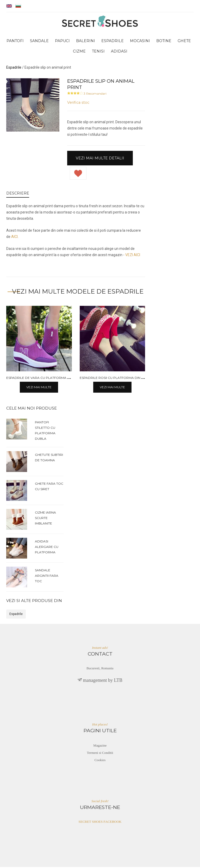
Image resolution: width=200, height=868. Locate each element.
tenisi (98, 52)
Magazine (100, 746)
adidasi (119, 52)
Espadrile (16, 615)
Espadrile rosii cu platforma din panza (116, 378)
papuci (62, 42)
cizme (79, 52)
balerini (86, 42)
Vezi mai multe (39, 388)
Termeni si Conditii (100, 753)
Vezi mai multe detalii (100, 159)
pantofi (15, 42)
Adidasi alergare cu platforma (47, 548)
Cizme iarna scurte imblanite (45, 519)
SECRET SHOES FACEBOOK (100, 822)
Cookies (100, 761)
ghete (184, 42)
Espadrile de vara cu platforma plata (42, 378)
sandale (39, 42)
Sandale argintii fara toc (47, 576)
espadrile (113, 42)
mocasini (140, 42)
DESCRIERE (18, 194)
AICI (14, 238)
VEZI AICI (133, 256)
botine (164, 42)
